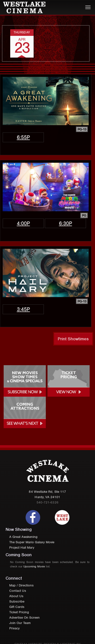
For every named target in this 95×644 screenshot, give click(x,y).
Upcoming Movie (34, 566)
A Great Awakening (23, 537)
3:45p (23, 309)
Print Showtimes (73, 339)
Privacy (14, 628)
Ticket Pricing (19, 612)
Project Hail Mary (22, 548)
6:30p (66, 223)
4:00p (23, 223)
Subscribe (17, 601)
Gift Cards (17, 607)
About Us (16, 596)
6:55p (23, 137)
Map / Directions (21, 585)
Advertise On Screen (24, 618)
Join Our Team (20, 623)
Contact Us (18, 591)
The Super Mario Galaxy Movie (32, 542)
